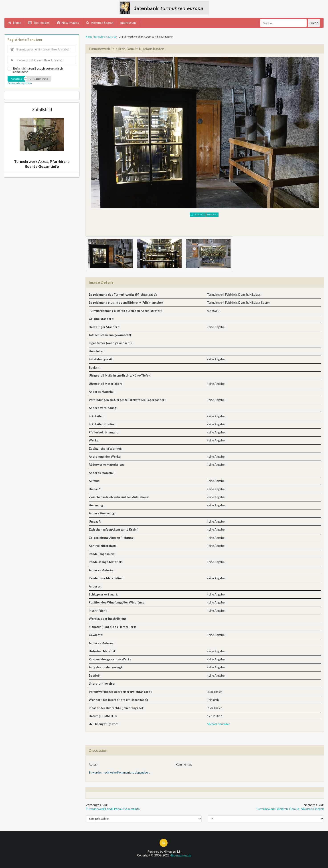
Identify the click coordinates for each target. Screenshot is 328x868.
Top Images (39, 23)
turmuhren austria (105, 37)
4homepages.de (181, 855)
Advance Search (100, 23)
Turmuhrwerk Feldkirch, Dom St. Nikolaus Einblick (290, 809)
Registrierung (38, 79)
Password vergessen (20, 83)
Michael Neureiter (218, 724)
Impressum (128, 23)
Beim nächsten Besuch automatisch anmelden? (38, 70)
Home (15, 23)
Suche (314, 23)
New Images (68, 23)
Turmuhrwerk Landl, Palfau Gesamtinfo (113, 809)
